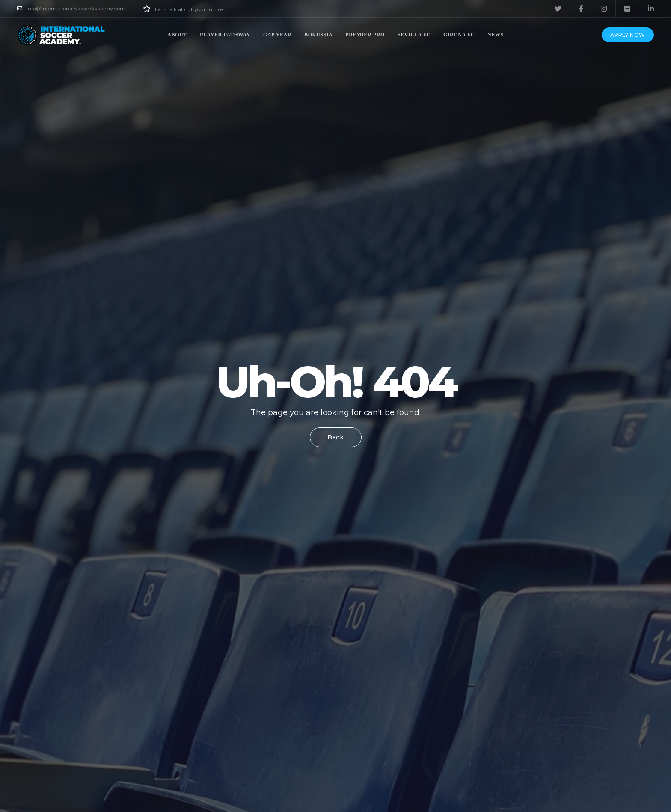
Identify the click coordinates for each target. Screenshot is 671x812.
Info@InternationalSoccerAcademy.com (71, 9)
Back (336, 437)
